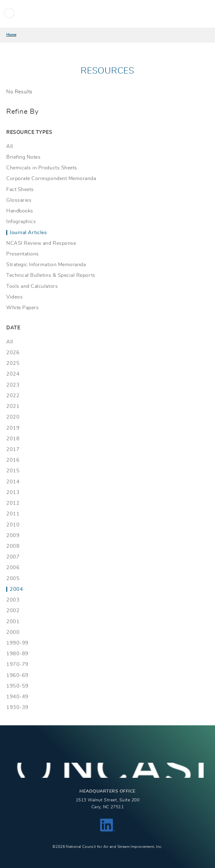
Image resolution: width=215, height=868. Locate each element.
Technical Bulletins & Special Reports (51, 275)
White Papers (22, 308)
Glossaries (19, 200)
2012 (13, 503)
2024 (13, 374)
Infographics (21, 222)
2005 (13, 579)
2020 (13, 417)
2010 (13, 525)
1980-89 (17, 654)
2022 (13, 396)
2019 (13, 428)
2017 (13, 449)
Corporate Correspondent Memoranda (51, 179)
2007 (13, 557)
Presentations (23, 254)
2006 (13, 568)
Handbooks (20, 211)
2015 (13, 471)
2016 (13, 460)
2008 (13, 546)
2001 (13, 622)
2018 (13, 439)
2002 (13, 611)
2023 (13, 385)
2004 (16, 589)
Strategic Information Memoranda (46, 265)
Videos (14, 297)
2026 (13, 353)
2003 (13, 600)
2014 (13, 482)
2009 (13, 536)
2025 (13, 363)
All (10, 146)
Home (11, 35)
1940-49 (17, 697)
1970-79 (17, 664)
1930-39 (17, 707)
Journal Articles (28, 233)
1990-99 (17, 643)
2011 (13, 514)
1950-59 (17, 686)
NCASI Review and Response (41, 243)
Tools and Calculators (32, 286)
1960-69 (17, 675)
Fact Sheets (20, 190)
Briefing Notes (23, 157)
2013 (13, 492)
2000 (13, 632)
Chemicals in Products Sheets (42, 168)
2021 (13, 406)
